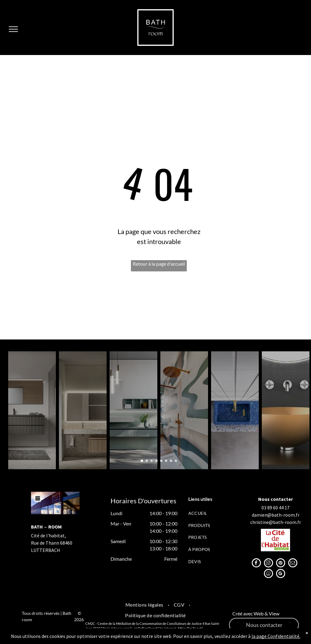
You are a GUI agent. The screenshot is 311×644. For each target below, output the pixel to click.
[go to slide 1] (142, 461)
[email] (293, 564)
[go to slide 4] (156, 461)
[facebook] (256, 564)
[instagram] (268, 564)
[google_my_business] (281, 574)
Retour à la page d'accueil (159, 264)
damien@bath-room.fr (276, 515)
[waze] (268, 574)
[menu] (13, 29)
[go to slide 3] (152, 461)
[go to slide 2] (147, 461)
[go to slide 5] (161, 461)
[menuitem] (211, 513)
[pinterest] (281, 564)
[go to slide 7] (171, 461)
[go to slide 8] (176, 461)
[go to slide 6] (166, 461)
